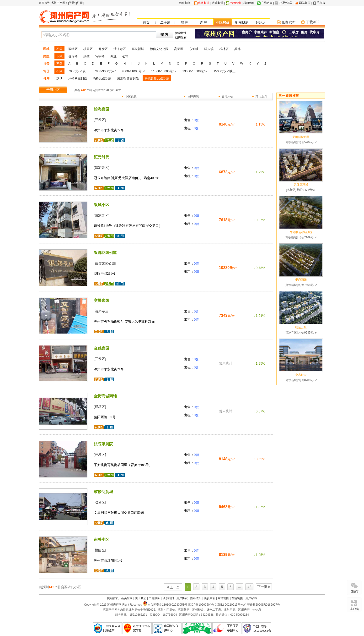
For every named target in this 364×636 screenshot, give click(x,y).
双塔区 (73, 49)
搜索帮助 (181, 33)
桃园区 (88, 49)
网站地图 (223, 598)
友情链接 (237, 598)
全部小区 (53, 90)
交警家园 (102, 300)
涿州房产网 (58, 3)
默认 (59, 79)
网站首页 (305, 3)
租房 (184, 22)
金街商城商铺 (105, 396)
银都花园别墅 (105, 253)
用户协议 (182, 598)
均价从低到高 (102, 79)
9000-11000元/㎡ (134, 71)
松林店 (224, 49)
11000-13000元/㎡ (164, 71)
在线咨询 (267, 3)
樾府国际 (301, 280)
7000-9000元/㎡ (105, 71)
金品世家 (301, 375)
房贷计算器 (286, 3)
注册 (80, 3)
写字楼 (100, 56)
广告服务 (154, 598)
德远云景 (301, 327)
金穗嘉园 (102, 348)
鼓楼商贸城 (103, 492)
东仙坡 (194, 49)
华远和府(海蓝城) (301, 232)
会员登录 (127, 598)
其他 (237, 49)
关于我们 (141, 598)
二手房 (165, 22)
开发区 (103, 49)
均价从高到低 (78, 79)
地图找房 (242, 22)
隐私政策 (196, 598)
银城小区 (102, 205)
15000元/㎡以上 (225, 71)
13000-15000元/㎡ (195, 71)
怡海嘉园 (102, 109)
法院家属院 (103, 444)
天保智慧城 (301, 185)
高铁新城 (138, 49)
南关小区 (102, 540)
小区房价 (223, 22)
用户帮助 (251, 598)
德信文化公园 (159, 49)
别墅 (86, 56)
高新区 (179, 49)
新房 (203, 22)
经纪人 (261, 22)
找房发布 (181, 38)
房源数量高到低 (128, 79)
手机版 (321, 3)
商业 (113, 56)
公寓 (125, 56)
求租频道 (249, 3)
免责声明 (210, 598)
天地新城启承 (301, 137)
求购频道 (218, 3)
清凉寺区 (120, 49)
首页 (146, 22)
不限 (59, 49)
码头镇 (209, 49)
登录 (72, 3)
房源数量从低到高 (157, 79)
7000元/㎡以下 (78, 71)
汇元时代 (102, 157)
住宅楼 (73, 56)
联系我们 (168, 598)
